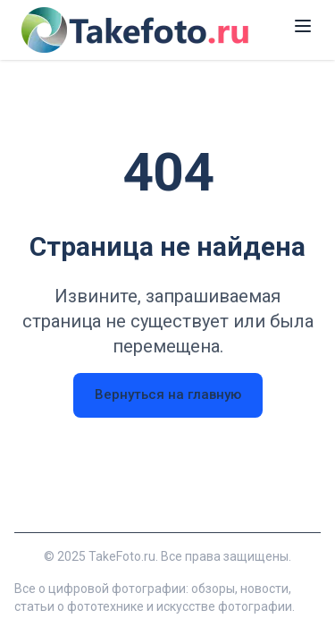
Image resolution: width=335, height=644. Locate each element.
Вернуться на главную (168, 394)
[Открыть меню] (303, 26)
